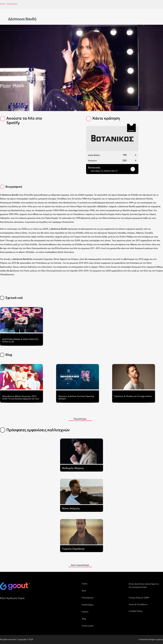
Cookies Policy (135, 611)
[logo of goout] (15, 586)
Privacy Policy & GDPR (139, 598)
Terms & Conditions (138, 604)
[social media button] (2, 610)
